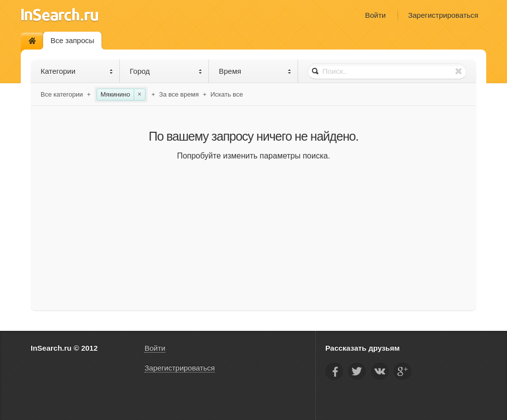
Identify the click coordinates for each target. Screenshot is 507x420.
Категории (77, 71)
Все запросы (72, 40)
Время (255, 71)
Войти (375, 15)
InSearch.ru (60, 15)
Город (166, 71)
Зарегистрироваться (443, 15)
